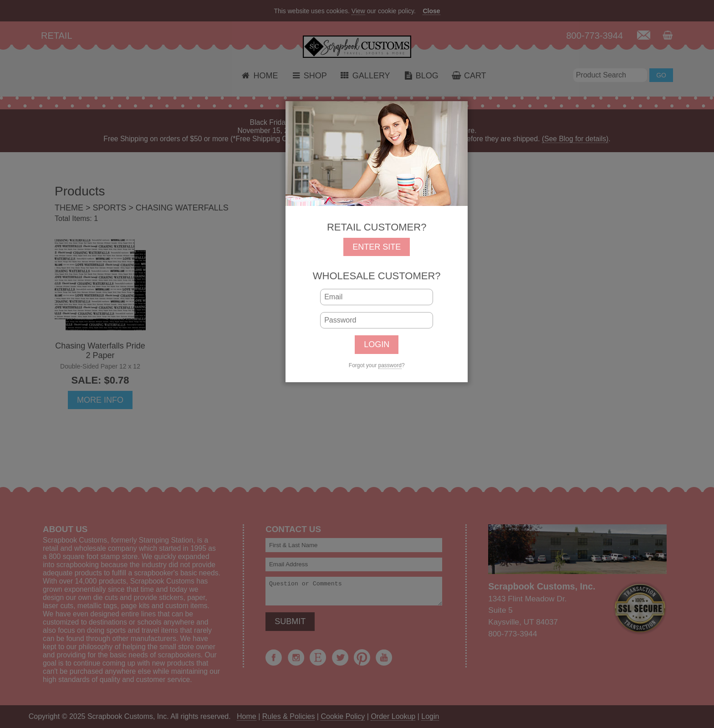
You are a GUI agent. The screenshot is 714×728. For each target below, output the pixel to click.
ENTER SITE (377, 247)
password (390, 365)
